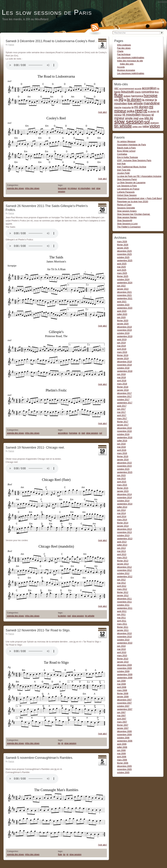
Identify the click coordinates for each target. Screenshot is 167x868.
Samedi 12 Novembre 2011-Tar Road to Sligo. (38, 630)
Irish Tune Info (124, 170)
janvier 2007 (123, 728)
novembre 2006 (124, 735)
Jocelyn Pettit (123, 173)
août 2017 (122, 406)
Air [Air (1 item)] (158, 88)
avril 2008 (122, 687)
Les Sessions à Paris (127, 186)
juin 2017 (121, 409)
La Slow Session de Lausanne (131, 183)
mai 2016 (121, 447)
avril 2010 (122, 652)
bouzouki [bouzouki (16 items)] (128, 92)
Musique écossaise (126, 70)
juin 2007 (121, 712)
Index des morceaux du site (130, 61)
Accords (121, 67)
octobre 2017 (123, 400)
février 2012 (123, 592)
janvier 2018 (123, 390)
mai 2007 (121, 716)
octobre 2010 (123, 640)
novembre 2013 (124, 532)
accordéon (63, 433)
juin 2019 (121, 343)
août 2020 (122, 311)
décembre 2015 (124, 463)
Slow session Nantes (127, 217)
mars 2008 (122, 690)
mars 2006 (122, 760)
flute (60, 854)
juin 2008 (121, 681)
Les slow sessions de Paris (47, 12)
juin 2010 (121, 646)
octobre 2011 (123, 605)
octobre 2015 (123, 469)
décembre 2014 (124, 494)
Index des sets (127, 64)
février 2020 (123, 321)
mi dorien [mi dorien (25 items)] (141, 107)
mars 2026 (122, 242)
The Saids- (32, 233)
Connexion (163, 2)
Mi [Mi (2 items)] (132, 107)
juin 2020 (121, 317)
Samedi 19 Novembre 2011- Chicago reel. (35, 448)
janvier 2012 (123, 596)
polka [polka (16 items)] (131, 111)
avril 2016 (122, 450)
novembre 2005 (124, 769)
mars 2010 (122, 656)
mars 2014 (122, 520)
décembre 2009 (124, 665)
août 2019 (122, 340)
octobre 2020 (123, 305)
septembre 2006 (125, 741)
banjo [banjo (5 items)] (117, 92)
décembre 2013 (124, 529)
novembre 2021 (124, 295)
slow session (92, 433)
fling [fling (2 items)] (157, 92)
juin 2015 (121, 475)
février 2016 (123, 456)
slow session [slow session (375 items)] (129, 122)
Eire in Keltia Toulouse (128, 157)
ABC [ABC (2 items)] (116, 88)
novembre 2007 (124, 703)
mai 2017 (121, 412)
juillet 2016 (122, 441)
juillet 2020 (122, 314)
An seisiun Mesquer (126, 142)
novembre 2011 (124, 602)
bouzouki (62, 188)
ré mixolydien (84, 188)
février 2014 (123, 523)
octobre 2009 (123, 671)
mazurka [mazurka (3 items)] (126, 107)
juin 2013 (121, 548)
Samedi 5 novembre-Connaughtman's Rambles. (39, 758)
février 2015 (123, 488)
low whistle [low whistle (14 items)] (135, 103)
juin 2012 (121, 580)
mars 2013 (122, 558)
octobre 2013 (123, 535)
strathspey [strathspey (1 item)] (155, 123)
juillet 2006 (122, 747)
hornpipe (73, 433)
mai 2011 (121, 618)
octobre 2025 (123, 257)
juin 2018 (121, 374)
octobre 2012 (123, 573)
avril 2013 (122, 554)
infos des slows (32, 188)
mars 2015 (122, 485)
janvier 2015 (123, 491)
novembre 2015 (124, 466)
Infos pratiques (124, 45)
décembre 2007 (124, 700)
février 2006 (123, 763)
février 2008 (123, 693)
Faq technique (124, 54)
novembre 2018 (124, 365)
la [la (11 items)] (125, 100)
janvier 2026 (123, 248)
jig (59, 743)
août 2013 (122, 542)
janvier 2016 (123, 460)
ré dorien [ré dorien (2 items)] (152, 111)
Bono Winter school (126, 151)
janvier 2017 (123, 425)
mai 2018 (121, 377)
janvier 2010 (123, 662)
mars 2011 (122, 624)
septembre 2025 (125, 261)
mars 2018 (122, 384)
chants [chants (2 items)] (138, 92)
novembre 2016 (124, 431)
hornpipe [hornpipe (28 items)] (150, 96)
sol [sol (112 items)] (147, 122)
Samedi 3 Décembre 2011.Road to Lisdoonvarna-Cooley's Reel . (51, 41)
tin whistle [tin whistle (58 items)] (123, 126)
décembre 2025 (124, 251)
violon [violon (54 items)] (155, 126)
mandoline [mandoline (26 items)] (152, 103)
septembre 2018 (125, 371)
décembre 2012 (124, 567)
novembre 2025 (124, 254)
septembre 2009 (125, 675)
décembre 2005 (124, 766)
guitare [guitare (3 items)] (127, 96)
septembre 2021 (125, 298)
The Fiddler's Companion (129, 227)
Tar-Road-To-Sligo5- (32, 651)
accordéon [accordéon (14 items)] (149, 88)
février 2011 (123, 627)
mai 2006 (121, 754)
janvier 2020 (123, 324)
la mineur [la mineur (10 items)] (148, 100)
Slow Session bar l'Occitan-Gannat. (134, 214)
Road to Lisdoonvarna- (32, 65)
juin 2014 (121, 510)
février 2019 (123, 355)
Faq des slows (124, 48)
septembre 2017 (125, 403)
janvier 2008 (123, 697)
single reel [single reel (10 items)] (132, 118)
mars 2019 (122, 352)
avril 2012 (122, 586)
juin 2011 (121, 614)
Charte (120, 51)
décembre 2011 (124, 599)
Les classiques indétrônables (131, 58)
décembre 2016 (124, 428)
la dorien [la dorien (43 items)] (134, 99)
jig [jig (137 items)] (121, 99)
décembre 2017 (124, 393)
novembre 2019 (124, 330)
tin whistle (90, 616)
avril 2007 (122, 719)
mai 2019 (121, 346)
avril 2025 (122, 270)
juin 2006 (121, 750)
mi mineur (72, 188)
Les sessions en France (128, 189)
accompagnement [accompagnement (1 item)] (127, 88)
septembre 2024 (125, 283)
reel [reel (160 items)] (139, 111)
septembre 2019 (125, 336)
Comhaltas (122, 154)
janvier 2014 (123, 526)
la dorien (62, 616)
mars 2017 (122, 419)
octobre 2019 (123, 333)
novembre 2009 (124, 668)
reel (93, 188)
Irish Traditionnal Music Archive (132, 167)
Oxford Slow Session (127, 195)
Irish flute (121, 164)
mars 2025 (122, 273)
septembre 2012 (125, 577)
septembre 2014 (125, 504)
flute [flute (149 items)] (119, 95)
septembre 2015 (125, 472)
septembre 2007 (125, 709)
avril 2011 (122, 621)
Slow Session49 (125, 221)
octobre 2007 (123, 706)
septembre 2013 (125, 539)
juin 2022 (121, 286)
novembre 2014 (124, 498)
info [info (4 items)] (116, 100)
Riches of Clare (124, 205)
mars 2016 (122, 453)
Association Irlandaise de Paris (131, 145)
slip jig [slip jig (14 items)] (149, 118)
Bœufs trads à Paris (126, 148)
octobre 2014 (123, 501)
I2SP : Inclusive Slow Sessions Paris (134, 160)
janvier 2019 (123, 359)
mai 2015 (121, 479)
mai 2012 (121, 583)
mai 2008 (121, 684)
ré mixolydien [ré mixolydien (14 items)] (132, 115)
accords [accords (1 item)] (138, 88)
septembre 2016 (125, 438)
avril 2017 (122, 415)
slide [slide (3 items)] (141, 118)
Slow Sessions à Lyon (127, 224)
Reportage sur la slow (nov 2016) (133, 202)
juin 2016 (121, 444)
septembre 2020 (125, 308)
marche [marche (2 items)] (118, 107)
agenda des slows (15, 188)
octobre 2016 (123, 434)
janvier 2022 (123, 289)
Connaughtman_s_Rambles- (32, 779)
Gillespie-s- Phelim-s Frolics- (32, 246)
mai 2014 (121, 513)
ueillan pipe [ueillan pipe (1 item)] (137, 127)
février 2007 (123, 725)
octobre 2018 (123, 368)
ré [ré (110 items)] (145, 111)
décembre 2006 (124, 731)
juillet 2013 (122, 545)
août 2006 (122, 744)
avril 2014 (122, 517)
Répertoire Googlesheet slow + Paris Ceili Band (139, 198)
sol (101, 433)
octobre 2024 (123, 280)
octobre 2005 (123, 772)
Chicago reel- (32, 468)
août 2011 (122, 611)
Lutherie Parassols (126, 192)
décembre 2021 (124, 292)
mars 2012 (122, 589)
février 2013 (123, 561)
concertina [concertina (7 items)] (148, 92)
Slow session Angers (127, 211)
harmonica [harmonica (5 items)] (137, 96)
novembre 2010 (124, 637)
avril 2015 (122, 482)
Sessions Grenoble (126, 208)
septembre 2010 (125, 643)
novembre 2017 (124, 396)
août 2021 (122, 302)
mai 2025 (121, 267)
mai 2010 (121, 649)
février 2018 (123, 387)
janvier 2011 (123, 630)
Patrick (11, 45)
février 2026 (123, 245)
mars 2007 (122, 722)
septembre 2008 (125, 678)
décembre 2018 (124, 362)
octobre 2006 (123, 738)
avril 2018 (122, 381)
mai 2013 (121, 551)
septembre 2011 (125, 608)
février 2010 (123, 659)
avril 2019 (122, 349)
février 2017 (123, 422)
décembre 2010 (124, 633)
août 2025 (122, 264)
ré (79, 433)
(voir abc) (102, 112)
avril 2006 (122, 757)
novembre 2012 (124, 570)
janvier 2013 (123, 564)
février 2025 (123, 276)
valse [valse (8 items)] (146, 126)
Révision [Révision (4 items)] (146, 115)
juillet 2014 (122, 507)
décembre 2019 (124, 327)
